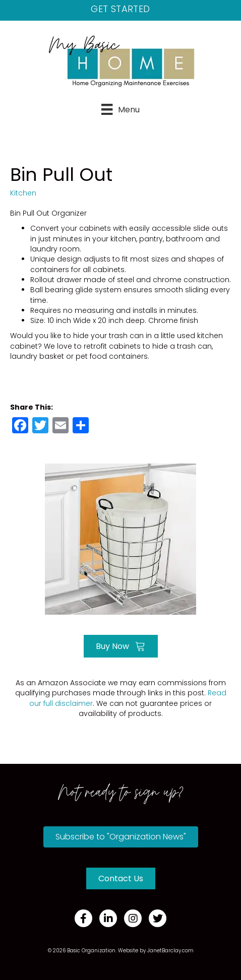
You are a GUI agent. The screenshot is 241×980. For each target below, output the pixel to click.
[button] (121, 837)
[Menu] (120, 109)
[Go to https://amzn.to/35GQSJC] (120, 538)
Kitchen (23, 193)
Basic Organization (91, 951)
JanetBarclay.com (170, 951)
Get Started (120, 9)
